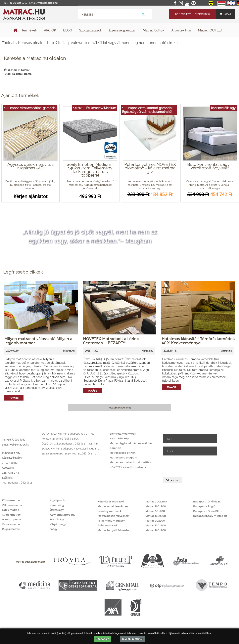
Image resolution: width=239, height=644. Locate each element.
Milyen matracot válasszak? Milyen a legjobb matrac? (38, 341)
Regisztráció (202, 14)
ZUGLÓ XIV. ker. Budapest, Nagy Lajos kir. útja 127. (72, 449)
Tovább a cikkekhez (120, 408)
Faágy (54, 529)
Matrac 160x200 (156, 506)
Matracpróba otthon (123, 453)
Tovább (14, 398)
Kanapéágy (57, 505)
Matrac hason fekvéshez (113, 516)
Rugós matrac (11, 529)
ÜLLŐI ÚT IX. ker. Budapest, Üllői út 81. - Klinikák (70, 444)
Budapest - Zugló (204, 506)
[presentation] (194, 466)
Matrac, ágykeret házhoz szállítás (131, 443)
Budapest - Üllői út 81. (207, 501)
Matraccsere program (123, 457)
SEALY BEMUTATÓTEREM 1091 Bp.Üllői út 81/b (69, 453)
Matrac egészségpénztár (30, 562)
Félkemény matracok (111, 521)
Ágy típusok (57, 500)
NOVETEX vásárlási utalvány (128, 467)
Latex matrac (10, 510)
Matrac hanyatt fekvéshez (114, 530)
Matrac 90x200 (155, 521)
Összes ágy (57, 510)
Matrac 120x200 (156, 525)
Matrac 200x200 (156, 501)
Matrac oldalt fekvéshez (113, 506)
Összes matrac (11, 524)
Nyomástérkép (119, 438)
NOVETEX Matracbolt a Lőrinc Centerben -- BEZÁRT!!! (111, 341)
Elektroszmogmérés (123, 434)
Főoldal (8, 43)
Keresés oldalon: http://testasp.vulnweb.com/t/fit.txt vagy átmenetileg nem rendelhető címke (98, 43)
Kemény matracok (110, 511)
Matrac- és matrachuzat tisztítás (130, 462)
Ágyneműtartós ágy (62, 515)
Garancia (115, 448)
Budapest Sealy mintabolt (210, 516)
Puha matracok (108, 525)
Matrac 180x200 (156, 516)
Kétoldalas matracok (111, 501)
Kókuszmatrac (11, 500)
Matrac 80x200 (155, 511)
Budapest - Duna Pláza (208, 511)
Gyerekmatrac (11, 515)
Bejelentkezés (183, 14)
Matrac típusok (12, 519)
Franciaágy (57, 519)
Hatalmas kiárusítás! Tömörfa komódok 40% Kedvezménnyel (198, 341)
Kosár (225, 14)
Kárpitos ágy (58, 524)
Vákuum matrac (12, 505)
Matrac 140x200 (156, 530)
